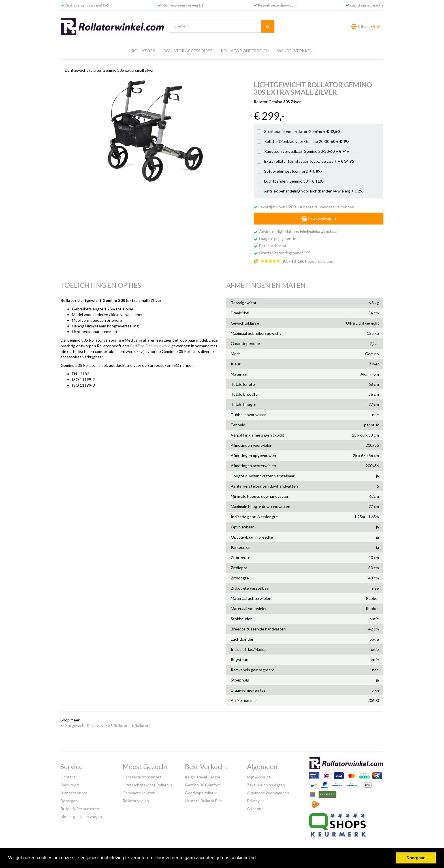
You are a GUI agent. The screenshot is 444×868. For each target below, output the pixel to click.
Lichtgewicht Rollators (82, 726)
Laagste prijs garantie (367, 5)
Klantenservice (74, 793)
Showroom (70, 785)
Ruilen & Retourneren (80, 809)
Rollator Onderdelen (245, 51)
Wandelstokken (295, 51)
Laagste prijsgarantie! (278, 239)
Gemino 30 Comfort (202, 785)
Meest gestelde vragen (81, 817)
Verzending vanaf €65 (285, 253)
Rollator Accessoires (188, 51)
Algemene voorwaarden (268, 793)
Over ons (255, 809)
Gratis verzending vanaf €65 (87, 5)
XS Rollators (118, 726)
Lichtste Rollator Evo (203, 801)
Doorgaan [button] (416, 858)
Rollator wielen (136, 801)
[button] (259, 858)
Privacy (253, 801)
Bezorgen (69, 801)
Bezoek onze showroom (277, 5)
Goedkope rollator (201, 793)
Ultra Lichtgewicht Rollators (147, 785)
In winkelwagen (319, 218)
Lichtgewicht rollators (142, 777)
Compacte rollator (139, 793)
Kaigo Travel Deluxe (203, 777)
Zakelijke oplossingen (266, 785)
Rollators (143, 51)
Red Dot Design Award (150, 346)
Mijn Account (259, 777)
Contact (68, 777)
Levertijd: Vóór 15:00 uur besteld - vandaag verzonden (304, 207)
